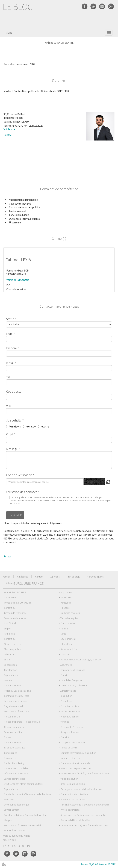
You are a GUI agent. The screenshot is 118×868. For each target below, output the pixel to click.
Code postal (14, 391)
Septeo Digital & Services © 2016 (98, 864)
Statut (10, 319)
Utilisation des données (22, 492)
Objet (10, 434)
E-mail (10, 363)
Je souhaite (14, 420)
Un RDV (31, 426)
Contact (8, 135)
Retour (7, 556)
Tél (8, 377)
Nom (9, 334)
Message (12, 449)
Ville (9, 406)
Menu (9, 32)
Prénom (11, 348)
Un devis (15, 426)
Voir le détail (13, 280)
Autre (46, 426)
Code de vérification (19, 475)
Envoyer (15, 515)
